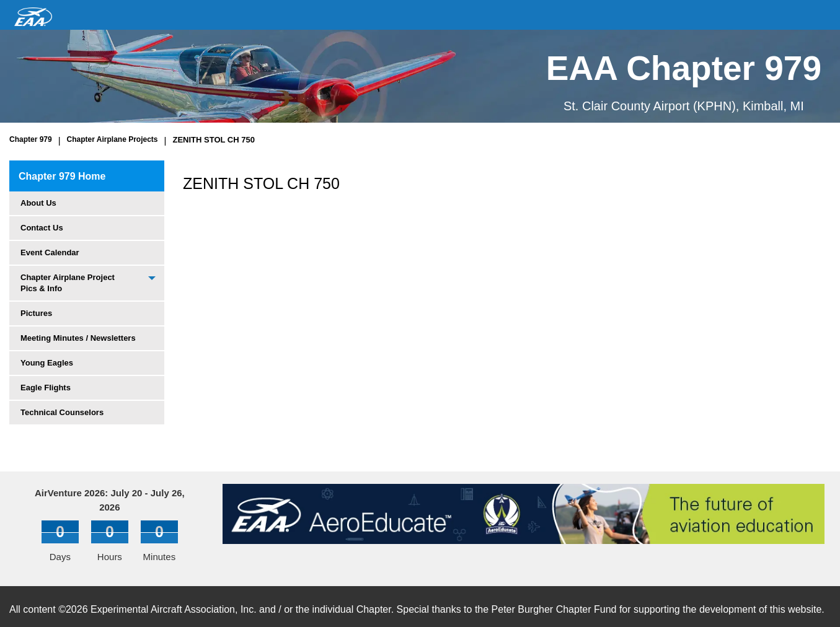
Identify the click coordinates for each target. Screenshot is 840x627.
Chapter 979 (31, 139)
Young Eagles (47, 363)
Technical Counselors (62, 412)
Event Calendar (50, 252)
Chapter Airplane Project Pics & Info (68, 283)
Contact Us (42, 228)
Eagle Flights (46, 388)
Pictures (36, 313)
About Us (38, 203)
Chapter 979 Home (62, 176)
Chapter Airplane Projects (113, 139)
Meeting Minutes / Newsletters (78, 338)
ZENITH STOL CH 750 (213, 140)
